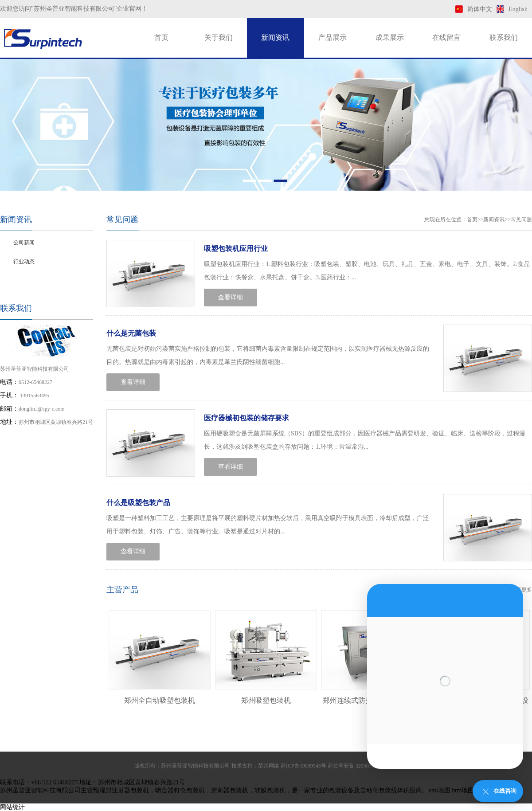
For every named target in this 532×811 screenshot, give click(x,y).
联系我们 (504, 37)
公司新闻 (24, 243)
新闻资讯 (275, 37)
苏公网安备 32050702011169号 (363, 766)
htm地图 (463, 790)
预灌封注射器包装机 (121, 790)
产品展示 (332, 37)
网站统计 (12, 807)
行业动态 (24, 262)
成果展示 (390, 37)
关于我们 (219, 37)
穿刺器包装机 (230, 790)
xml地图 (439, 790)
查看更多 (521, 590)
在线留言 (446, 37)
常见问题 (24, 281)
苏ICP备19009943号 (303, 766)
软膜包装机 (270, 790)
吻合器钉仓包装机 (180, 790)
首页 (161, 37)
